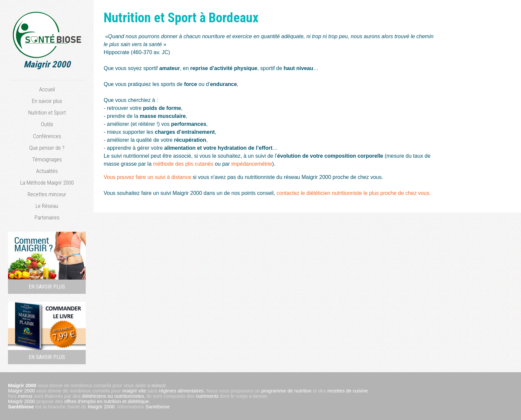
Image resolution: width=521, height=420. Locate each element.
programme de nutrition (287, 391)
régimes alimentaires (181, 391)
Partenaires (47, 217)
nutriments (207, 396)
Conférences (47, 136)
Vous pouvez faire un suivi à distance (148, 177)
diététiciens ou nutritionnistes (113, 396)
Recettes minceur (47, 194)
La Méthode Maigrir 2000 (47, 183)
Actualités (47, 171)
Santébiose (21, 407)
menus (25, 396)
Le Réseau (47, 206)
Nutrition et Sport (47, 113)
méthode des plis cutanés (183, 164)
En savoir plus (47, 101)
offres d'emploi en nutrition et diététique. (107, 401)
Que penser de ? (47, 148)
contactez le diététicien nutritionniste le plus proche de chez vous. (354, 193)
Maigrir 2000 (21, 391)
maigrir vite (134, 391)
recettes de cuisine (348, 391)
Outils (47, 124)
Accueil (47, 89)
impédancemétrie (252, 164)
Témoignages (47, 159)
